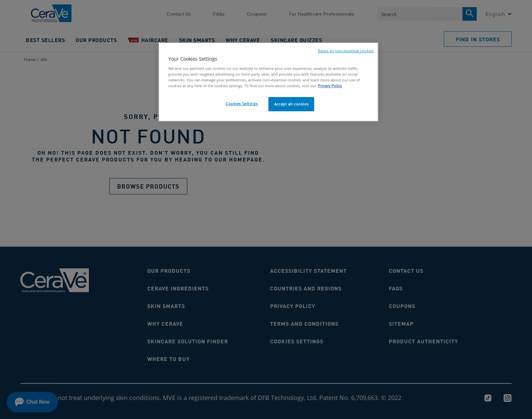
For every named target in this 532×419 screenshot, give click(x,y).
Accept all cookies (291, 104)
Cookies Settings (242, 104)
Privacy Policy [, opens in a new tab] (330, 86)
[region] (268, 82)
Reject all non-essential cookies (346, 51)
